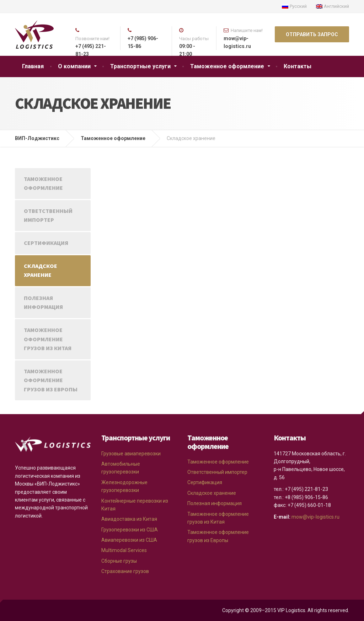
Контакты (298, 66)
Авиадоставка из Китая (129, 519)
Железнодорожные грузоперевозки (124, 486)
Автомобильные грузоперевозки (121, 468)
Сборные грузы (119, 561)
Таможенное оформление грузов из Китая (48, 339)
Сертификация (46, 243)
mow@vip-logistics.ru (315, 517)
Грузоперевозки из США (130, 530)
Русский (294, 6)
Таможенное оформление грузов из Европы (51, 380)
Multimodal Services (124, 550)
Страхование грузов (125, 571)
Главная (33, 66)
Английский (333, 6)
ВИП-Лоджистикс (37, 138)
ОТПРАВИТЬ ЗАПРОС (312, 34)
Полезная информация (43, 303)
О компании (74, 66)
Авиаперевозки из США (129, 540)
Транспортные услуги (140, 66)
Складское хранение (41, 271)
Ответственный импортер (48, 215)
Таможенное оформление (227, 66)
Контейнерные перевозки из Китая (135, 505)
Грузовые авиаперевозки (131, 454)
